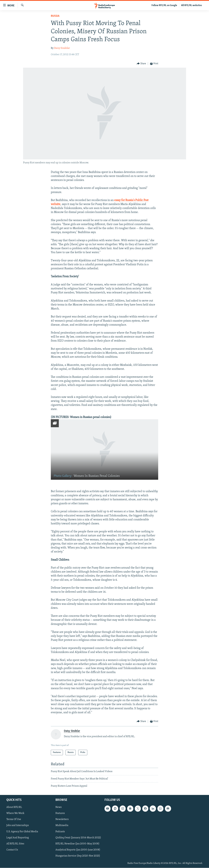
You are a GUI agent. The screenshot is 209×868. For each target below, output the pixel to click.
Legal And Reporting (18, 838)
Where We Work (15, 813)
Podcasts (60, 832)
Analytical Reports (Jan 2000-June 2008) (78, 850)
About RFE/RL (14, 807)
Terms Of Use (14, 820)
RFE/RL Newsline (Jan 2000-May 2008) (77, 844)
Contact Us (12, 850)
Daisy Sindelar (62, 48)
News (59, 807)
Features (60, 813)
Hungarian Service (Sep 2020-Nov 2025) (78, 856)
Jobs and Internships (18, 826)
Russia (55, 16)
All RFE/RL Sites (15, 844)
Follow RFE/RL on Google (164, 5)
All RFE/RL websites (192, 5)
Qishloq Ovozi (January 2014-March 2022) (78, 838)
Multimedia (62, 826)
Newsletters (62, 820)
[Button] (141, 64)
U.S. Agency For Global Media (22, 832)
